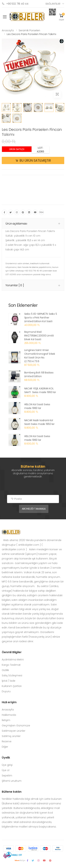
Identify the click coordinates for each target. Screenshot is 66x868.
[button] (61, 17)
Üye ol (6, 770)
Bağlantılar (53, 4)
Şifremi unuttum (12, 781)
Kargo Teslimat (11, 665)
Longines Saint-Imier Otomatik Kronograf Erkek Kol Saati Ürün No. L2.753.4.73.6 (40, 356)
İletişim (6, 720)
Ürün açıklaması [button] (16, 224)
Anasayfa (8, 30)
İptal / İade (9, 681)
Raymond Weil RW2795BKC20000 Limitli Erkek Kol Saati (39, 336)
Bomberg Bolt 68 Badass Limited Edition (39, 374)
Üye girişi (7, 765)
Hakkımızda (9, 715)
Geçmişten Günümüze (16, 725)
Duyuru (6, 691)
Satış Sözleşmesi (12, 675)
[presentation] (34, 488)
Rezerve (7, 741)
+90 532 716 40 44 (15, 4)
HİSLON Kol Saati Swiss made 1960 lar (37, 406)
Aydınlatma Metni (13, 660)
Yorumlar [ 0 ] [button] (15, 285)
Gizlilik (5, 670)
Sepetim (7, 776)
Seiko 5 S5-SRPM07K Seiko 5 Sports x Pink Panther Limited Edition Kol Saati (41, 318)
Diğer (5, 747)
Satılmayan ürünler (14, 731)
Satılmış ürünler (11, 736)
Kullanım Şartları (12, 686)
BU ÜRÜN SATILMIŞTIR (35, 161)
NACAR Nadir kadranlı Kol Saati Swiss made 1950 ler (40, 422)
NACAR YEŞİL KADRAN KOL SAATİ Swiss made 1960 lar (40, 390)
